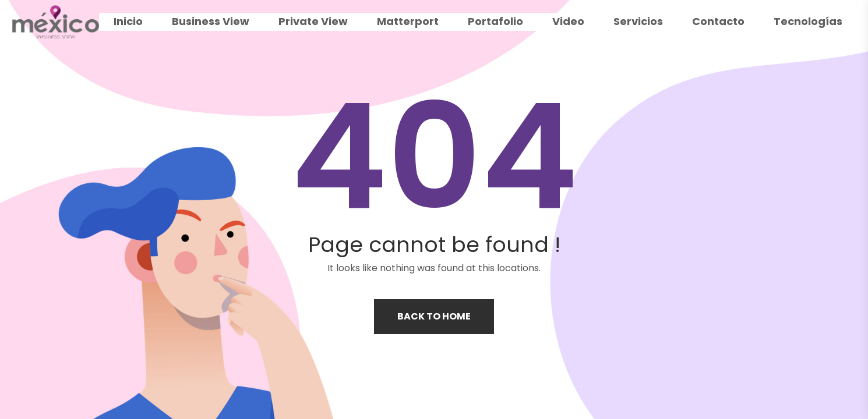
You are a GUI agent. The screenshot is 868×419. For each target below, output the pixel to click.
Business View (211, 21)
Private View (313, 21)
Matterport (408, 21)
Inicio (128, 21)
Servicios (638, 21)
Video (568, 21)
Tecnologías (808, 21)
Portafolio (495, 21)
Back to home (434, 316)
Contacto (718, 21)
